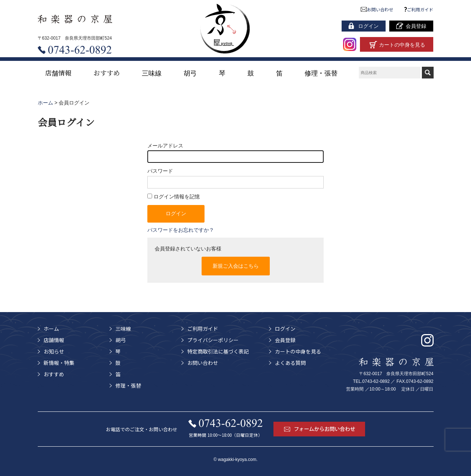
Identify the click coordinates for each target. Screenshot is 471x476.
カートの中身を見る (298, 351)
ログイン (285, 329)
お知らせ (54, 351)
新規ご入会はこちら (236, 266)
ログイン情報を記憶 (174, 197)
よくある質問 (290, 363)
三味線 (152, 73)
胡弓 (190, 73)
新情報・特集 (59, 363)
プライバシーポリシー (213, 340)
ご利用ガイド (419, 9)
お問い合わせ (377, 9)
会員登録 (285, 340)
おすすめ (107, 73)
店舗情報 (58, 73)
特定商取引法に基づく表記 (218, 351)
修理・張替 (321, 73)
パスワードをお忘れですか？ (181, 230)
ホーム (51, 329)
